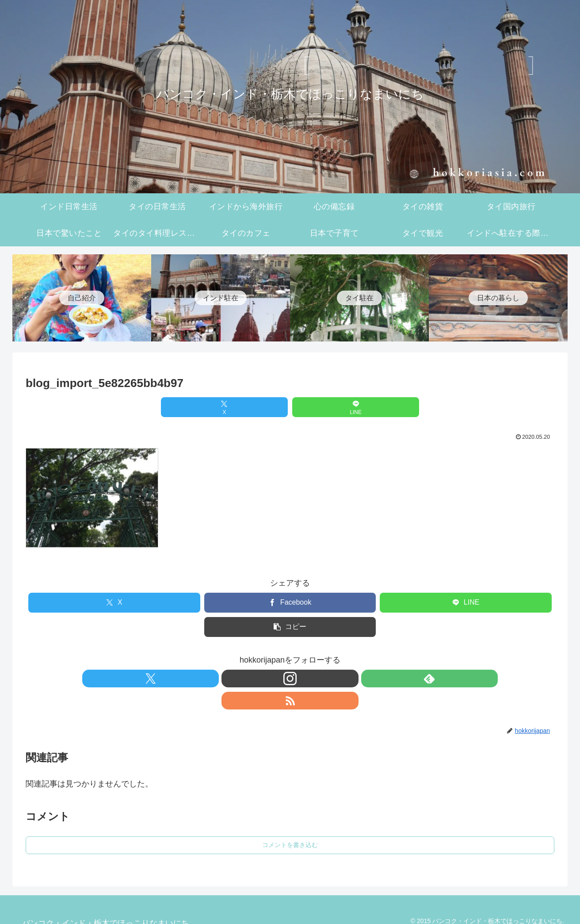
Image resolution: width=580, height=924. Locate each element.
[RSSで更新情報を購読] (321, 679)
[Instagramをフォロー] (280, 679)
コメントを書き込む (290, 823)
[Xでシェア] (246, 407)
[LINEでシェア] (334, 407)
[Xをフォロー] (259, 679)
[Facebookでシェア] (290, 603)
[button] (290, 627)
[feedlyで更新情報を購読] (300, 679)
